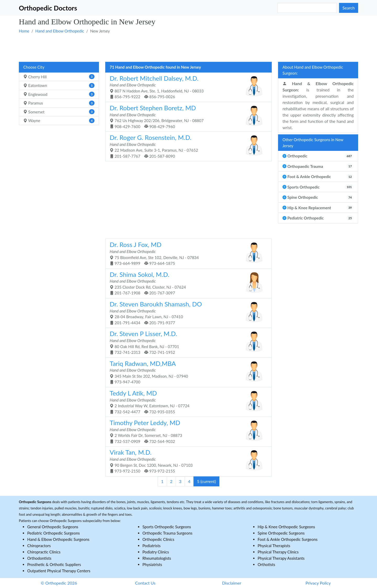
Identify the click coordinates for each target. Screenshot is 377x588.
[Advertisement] (176, 47)
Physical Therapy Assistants (281, 558)
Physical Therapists (274, 546)
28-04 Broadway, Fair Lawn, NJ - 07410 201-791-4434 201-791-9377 (187, 313)
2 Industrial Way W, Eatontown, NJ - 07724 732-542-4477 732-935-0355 (187, 402)
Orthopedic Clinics (158, 539)
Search (349, 8)
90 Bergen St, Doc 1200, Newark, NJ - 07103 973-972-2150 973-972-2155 (187, 461)
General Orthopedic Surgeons (53, 527)
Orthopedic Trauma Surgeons (167, 533)
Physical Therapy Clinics (278, 552)
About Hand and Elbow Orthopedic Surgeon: (313, 70)
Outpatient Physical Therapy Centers (59, 571)
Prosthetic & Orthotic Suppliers (54, 564)
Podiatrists (151, 546)
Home (24, 31)
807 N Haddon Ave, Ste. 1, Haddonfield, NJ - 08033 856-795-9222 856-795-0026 (187, 87)
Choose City (34, 67)
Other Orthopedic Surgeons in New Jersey (313, 143)
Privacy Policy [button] (318, 583)
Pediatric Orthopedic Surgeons (54, 533)
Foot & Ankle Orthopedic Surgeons (288, 539)
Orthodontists (39, 558)
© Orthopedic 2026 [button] (59, 583)
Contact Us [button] (145, 583)
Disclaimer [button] (232, 583)
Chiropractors (39, 546)
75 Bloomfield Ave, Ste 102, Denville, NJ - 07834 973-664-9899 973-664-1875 (187, 253)
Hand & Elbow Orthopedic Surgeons (58, 539)
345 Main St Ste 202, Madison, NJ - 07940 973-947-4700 (187, 372)
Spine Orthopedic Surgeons (281, 533)
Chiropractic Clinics (44, 552)
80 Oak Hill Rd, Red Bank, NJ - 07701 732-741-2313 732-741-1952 (187, 342)
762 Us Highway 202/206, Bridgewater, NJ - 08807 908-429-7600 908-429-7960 (187, 116)
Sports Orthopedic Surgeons (167, 527)
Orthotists (266, 564)
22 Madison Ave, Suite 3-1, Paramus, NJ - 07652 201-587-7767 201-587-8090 (187, 146)
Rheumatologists (157, 558)
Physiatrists (152, 564)
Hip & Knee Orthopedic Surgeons (286, 527)
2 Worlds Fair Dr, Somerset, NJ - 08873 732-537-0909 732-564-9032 (187, 431)
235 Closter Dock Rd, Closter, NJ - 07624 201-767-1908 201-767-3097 (187, 283)
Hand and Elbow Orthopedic (60, 31)
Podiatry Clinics (156, 552)
